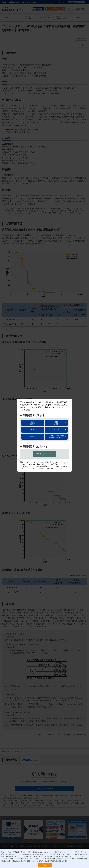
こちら (62, 861)
